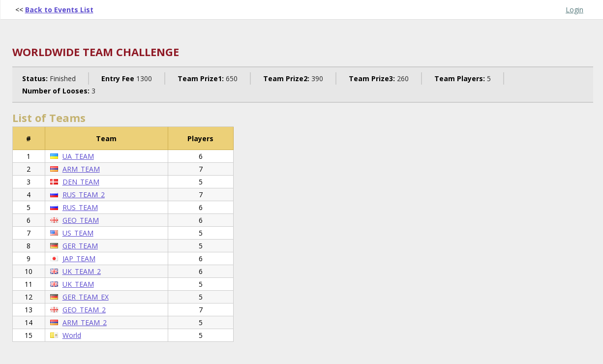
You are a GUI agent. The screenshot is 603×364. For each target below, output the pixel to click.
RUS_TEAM (80, 207)
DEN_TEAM (81, 182)
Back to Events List (59, 10)
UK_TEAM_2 (82, 271)
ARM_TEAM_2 (85, 322)
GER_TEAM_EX (86, 297)
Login (574, 10)
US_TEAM (78, 233)
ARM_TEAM (81, 169)
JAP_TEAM (79, 258)
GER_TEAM (80, 246)
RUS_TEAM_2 (84, 195)
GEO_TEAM (81, 220)
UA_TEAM (78, 156)
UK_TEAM (78, 284)
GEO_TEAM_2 (84, 310)
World (72, 335)
